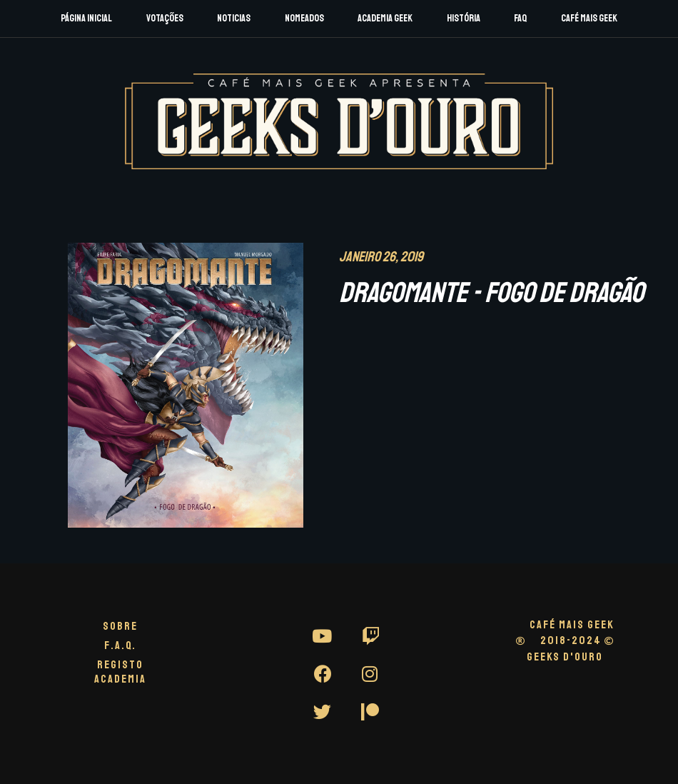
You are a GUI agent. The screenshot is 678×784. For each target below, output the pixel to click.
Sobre (120, 626)
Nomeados (304, 18)
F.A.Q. (120, 645)
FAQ (520, 18)
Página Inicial (86, 18)
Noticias (234, 18)
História (464, 18)
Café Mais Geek (589, 18)
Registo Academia (120, 672)
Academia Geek (385, 18)
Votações (165, 18)
